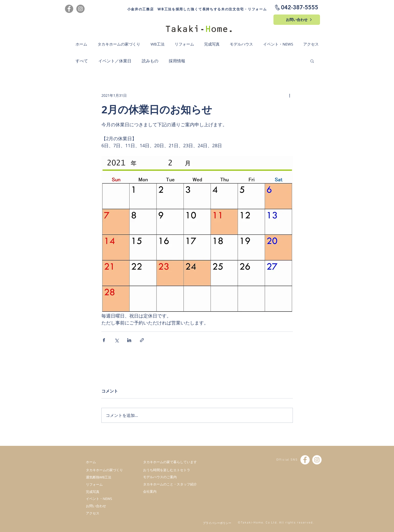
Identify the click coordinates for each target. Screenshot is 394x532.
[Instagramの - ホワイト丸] (317, 460)
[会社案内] (170, 491)
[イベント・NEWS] (107, 499)
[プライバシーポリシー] (214, 523)
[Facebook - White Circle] (305, 460)
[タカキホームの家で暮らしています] (170, 462)
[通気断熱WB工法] (107, 477)
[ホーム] (107, 462)
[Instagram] (80, 9)
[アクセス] (107, 513)
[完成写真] (107, 492)
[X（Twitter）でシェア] (117, 340)
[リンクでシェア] (142, 340)
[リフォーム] (107, 484)
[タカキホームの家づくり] (107, 470)
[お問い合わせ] (297, 20)
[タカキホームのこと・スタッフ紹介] (170, 484)
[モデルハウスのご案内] (170, 477)
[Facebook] (69, 9)
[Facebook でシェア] (104, 340)
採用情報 (177, 61)
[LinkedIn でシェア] (129, 340)
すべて (82, 61)
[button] (312, 61)
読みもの (150, 61)
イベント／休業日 (115, 61)
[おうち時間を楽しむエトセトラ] (170, 470)
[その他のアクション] (290, 95)
